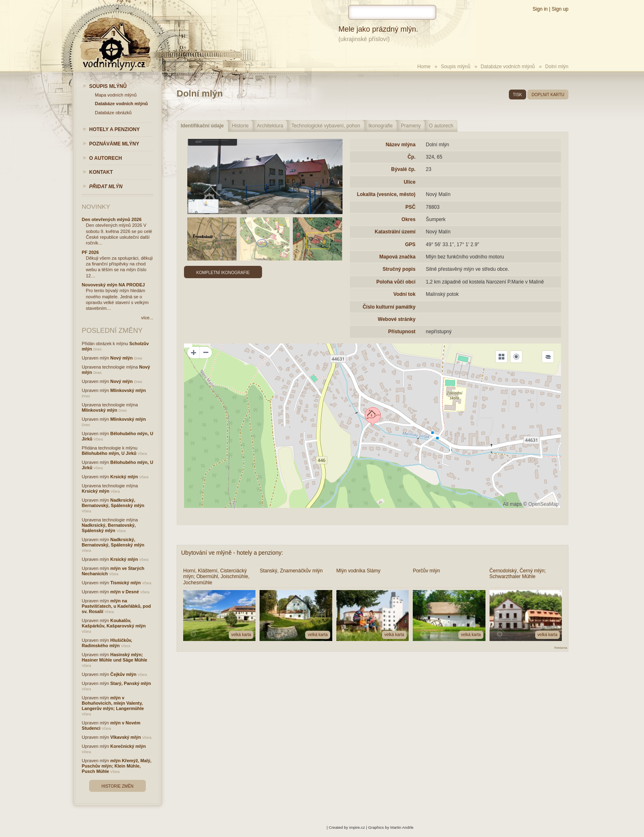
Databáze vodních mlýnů (508, 67)
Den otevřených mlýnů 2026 (112, 219)
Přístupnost (402, 332)
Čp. (411, 157)
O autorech (441, 126)
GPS (410, 244)
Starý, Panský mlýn (131, 683)
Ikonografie (381, 126)
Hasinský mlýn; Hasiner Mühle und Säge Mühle (115, 657)
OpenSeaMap (543, 504)
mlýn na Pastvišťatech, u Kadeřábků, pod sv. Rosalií (116, 606)
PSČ (411, 207)
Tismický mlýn (126, 583)
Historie (240, 126)
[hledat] (392, 12)
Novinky (96, 206)
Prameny (411, 126)
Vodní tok (405, 294)
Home (424, 67)
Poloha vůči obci (396, 282)
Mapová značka (398, 257)
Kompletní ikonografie (223, 273)
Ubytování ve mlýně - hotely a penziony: (232, 553)
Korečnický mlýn (128, 746)
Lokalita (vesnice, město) (386, 194)
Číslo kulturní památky (389, 307)
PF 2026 (90, 252)
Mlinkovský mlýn (128, 390)
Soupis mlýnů (455, 67)
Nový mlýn (122, 358)
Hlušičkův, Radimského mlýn (107, 643)
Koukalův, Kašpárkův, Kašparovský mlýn (114, 623)
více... (147, 318)
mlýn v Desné (125, 592)
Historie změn (117, 786)
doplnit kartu (548, 95)
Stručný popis (399, 269)
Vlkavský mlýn (126, 737)
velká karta (241, 635)
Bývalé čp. (403, 169)
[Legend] (548, 357)
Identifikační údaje (202, 126)
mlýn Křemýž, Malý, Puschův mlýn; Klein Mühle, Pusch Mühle (117, 766)
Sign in (540, 9)
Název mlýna (401, 145)
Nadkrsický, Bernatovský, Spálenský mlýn (113, 503)
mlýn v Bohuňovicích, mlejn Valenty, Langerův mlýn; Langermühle (113, 703)
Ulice (410, 182)
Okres (409, 219)
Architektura (270, 126)
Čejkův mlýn (124, 674)
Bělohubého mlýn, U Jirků (109, 453)
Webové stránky (397, 319)
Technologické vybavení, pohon (325, 126)
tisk (517, 95)
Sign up (560, 9)
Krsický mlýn (124, 477)
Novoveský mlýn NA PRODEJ (113, 285)
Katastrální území (395, 232)
